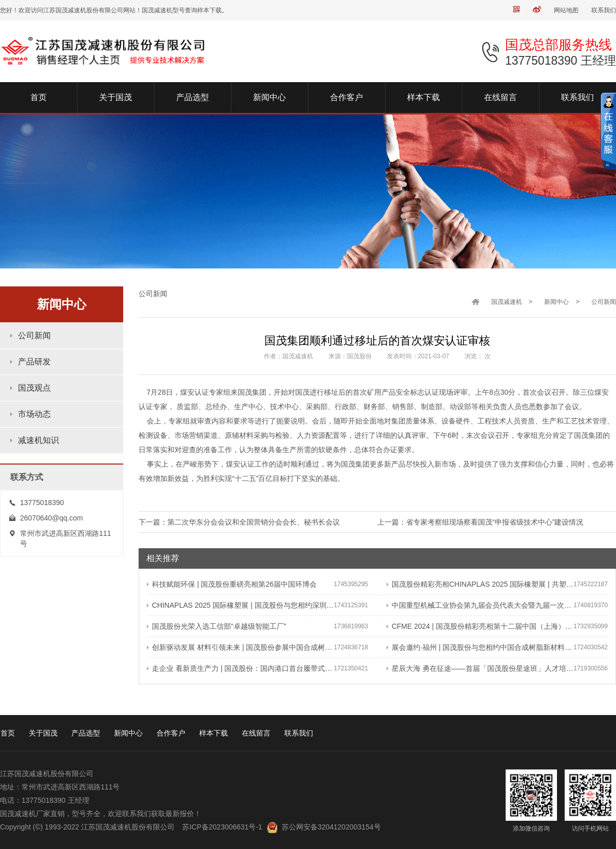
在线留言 (256, 733)
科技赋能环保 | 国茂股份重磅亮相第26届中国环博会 (232, 584)
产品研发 (34, 362)
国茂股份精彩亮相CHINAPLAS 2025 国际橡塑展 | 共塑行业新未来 (480, 584)
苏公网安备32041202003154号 (331, 827)
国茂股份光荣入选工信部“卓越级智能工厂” (216, 626)
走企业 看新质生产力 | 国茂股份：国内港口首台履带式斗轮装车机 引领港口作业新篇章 (240, 668)
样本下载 (214, 733)
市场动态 (34, 414)
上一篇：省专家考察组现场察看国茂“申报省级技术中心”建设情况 (480, 522)
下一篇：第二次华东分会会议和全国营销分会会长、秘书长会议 (239, 522)
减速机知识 (38, 440)
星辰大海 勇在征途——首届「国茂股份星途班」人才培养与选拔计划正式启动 (480, 668)
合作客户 (171, 733)
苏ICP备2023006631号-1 (222, 827)
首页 (8, 733)
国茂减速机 (507, 302)
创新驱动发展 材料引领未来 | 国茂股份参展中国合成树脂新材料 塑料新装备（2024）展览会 (240, 647)
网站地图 (566, 10)
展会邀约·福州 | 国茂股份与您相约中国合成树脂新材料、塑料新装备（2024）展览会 (480, 647)
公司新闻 (34, 335)
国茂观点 (34, 388)
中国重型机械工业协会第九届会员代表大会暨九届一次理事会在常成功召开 (480, 605)
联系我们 (604, 10)
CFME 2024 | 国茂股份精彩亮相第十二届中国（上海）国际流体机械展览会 (480, 626)
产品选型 (86, 733)
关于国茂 (43, 733)
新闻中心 (556, 302)
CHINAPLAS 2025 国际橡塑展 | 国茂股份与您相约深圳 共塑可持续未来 (240, 605)
